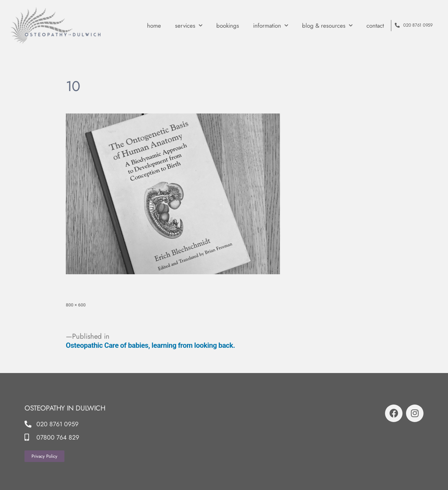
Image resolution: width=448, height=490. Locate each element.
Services (189, 26)
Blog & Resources (327, 26)
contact (375, 26)
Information (271, 26)
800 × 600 (76, 305)
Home (154, 26)
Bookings (228, 26)
